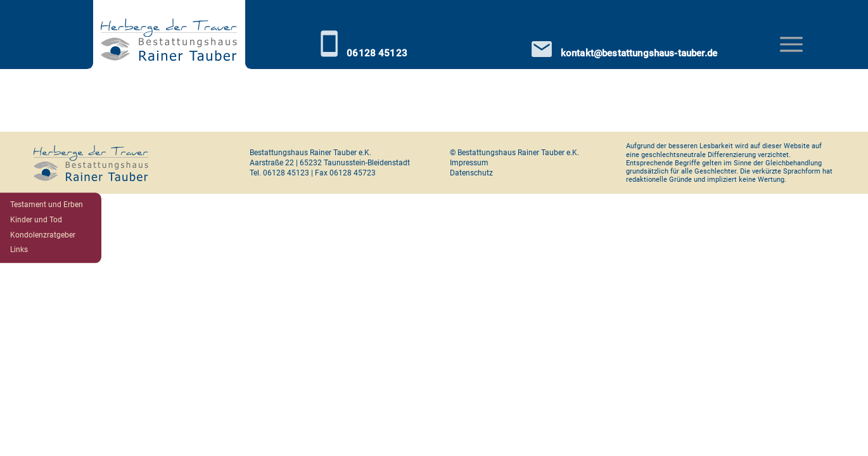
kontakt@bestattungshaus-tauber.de (624, 49)
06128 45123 (362, 44)
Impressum (469, 163)
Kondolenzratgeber (43, 235)
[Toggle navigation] (791, 44)
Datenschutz (471, 173)
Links (19, 250)
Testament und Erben (47, 205)
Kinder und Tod (36, 220)
